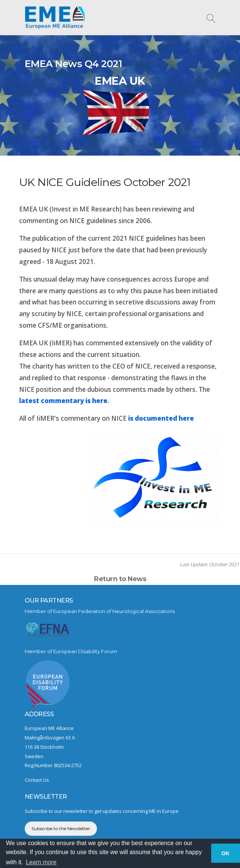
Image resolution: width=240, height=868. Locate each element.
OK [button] (226, 853)
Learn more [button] (41, 862)
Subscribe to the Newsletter (61, 828)
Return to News (120, 579)
